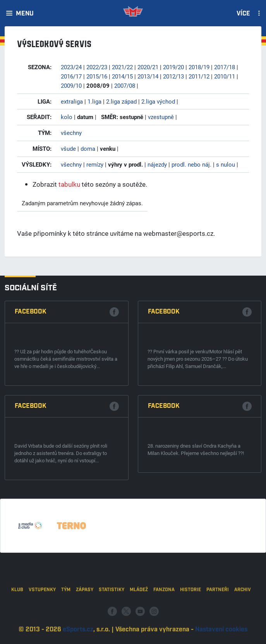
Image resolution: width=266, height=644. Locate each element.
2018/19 (199, 67)
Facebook (31, 312)
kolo (67, 117)
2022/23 (97, 67)
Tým (66, 606)
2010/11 (225, 76)
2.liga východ (158, 101)
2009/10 (71, 85)
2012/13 (173, 76)
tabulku (69, 184)
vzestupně (161, 117)
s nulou (226, 164)
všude (68, 148)
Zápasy (85, 606)
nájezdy (157, 164)
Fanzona (164, 606)
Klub (17, 606)
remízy (95, 164)
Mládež (139, 606)
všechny (71, 133)
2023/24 (71, 67)
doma (88, 148)
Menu (25, 14)
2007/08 (125, 85)
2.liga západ (121, 101)
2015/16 (97, 76)
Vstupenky (42, 606)
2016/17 (71, 76)
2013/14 (148, 76)
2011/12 (199, 76)
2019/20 (173, 67)
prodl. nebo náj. (191, 164)
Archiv (243, 606)
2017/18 (225, 67)
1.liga (94, 101)
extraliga (72, 101)
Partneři (218, 606)
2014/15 (122, 76)
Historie (190, 606)
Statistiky (112, 606)
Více (243, 14)
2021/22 (122, 67)
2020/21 (148, 67)
